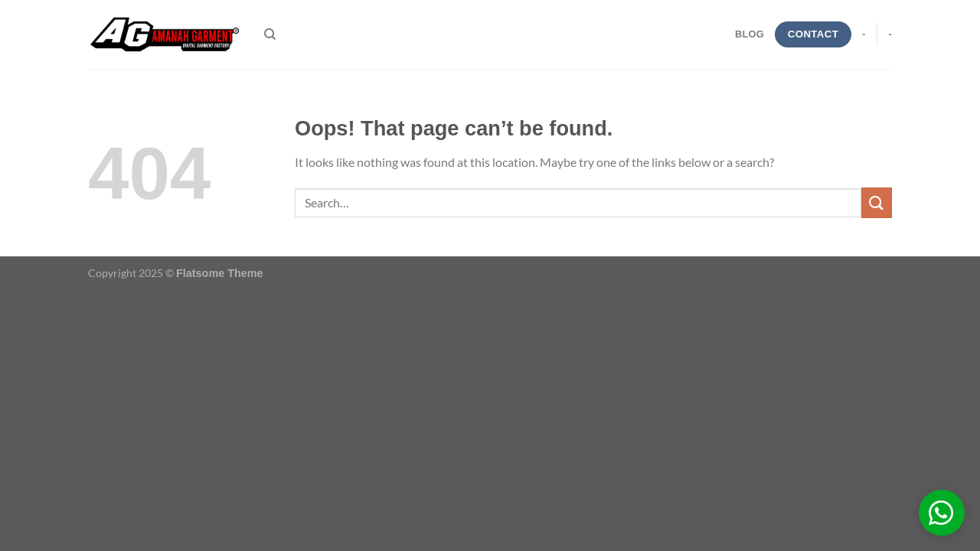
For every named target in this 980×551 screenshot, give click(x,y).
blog (750, 34)
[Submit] (877, 202)
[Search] (270, 34)
